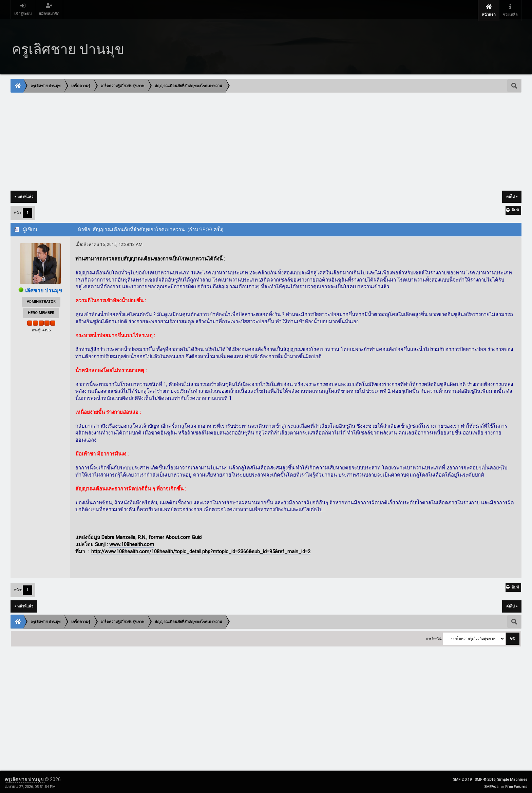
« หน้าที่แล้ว (24, 195)
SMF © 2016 (485, 778)
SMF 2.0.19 (462, 778)
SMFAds (491, 785)
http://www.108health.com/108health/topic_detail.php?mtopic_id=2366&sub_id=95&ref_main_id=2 (201, 549)
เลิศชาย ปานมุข (44, 288)
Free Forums (516, 785)
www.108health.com (132, 542)
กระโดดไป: (434, 636)
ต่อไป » (512, 195)
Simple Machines (512, 778)
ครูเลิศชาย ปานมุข (25, 777)
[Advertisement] (214, 140)
